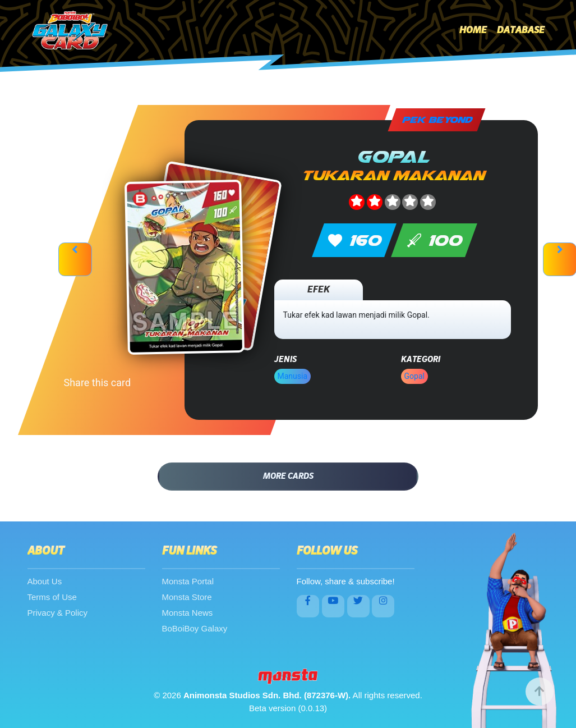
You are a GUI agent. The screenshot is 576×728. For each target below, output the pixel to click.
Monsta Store (187, 597)
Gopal (414, 376)
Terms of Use (52, 597)
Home (473, 30)
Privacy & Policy (58, 613)
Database (521, 30)
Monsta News (188, 613)
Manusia (293, 376)
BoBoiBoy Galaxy (195, 628)
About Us (45, 581)
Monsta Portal (188, 581)
